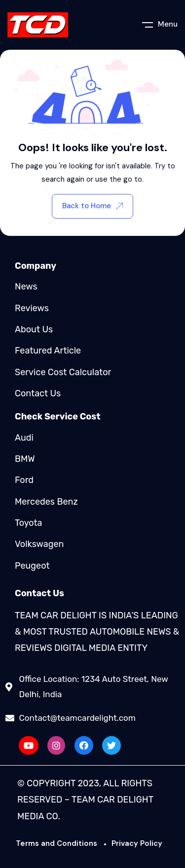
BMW (25, 459)
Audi (24, 438)
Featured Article (48, 351)
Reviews (32, 308)
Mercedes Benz (46, 502)
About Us (34, 329)
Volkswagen (39, 544)
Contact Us (38, 393)
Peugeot (32, 566)
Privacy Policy (137, 843)
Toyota (28, 523)
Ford (24, 480)
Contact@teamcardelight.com (77, 718)
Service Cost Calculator (63, 372)
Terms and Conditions (56, 843)
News (26, 287)
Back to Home (92, 206)
